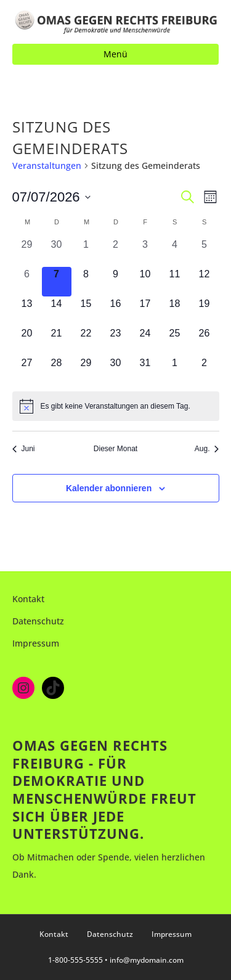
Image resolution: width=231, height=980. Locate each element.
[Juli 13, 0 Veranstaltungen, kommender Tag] (27, 311)
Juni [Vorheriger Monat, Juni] (24, 449)
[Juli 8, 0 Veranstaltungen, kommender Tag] (86, 282)
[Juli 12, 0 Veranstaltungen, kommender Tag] (205, 282)
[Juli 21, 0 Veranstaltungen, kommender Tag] (57, 341)
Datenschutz (38, 621)
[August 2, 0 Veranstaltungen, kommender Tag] (205, 370)
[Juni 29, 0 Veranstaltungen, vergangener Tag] (27, 252)
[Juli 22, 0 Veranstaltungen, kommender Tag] (86, 341)
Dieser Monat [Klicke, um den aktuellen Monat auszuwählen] (115, 449)
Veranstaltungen (47, 165)
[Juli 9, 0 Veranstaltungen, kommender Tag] (116, 282)
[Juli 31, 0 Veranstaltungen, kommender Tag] (145, 370)
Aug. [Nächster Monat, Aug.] (207, 449)
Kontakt (28, 599)
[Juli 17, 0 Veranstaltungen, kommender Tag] (145, 311)
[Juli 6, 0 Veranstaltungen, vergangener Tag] (27, 282)
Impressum (36, 643)
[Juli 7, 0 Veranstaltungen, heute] (57, 282)
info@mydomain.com (147, 960)
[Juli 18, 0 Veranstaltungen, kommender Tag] (175, 311)
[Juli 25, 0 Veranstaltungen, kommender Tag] (175, 341)
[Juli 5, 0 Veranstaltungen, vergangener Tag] (205, 252)
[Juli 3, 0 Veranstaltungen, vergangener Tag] (145, 252)
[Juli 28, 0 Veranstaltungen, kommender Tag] (57, 370)
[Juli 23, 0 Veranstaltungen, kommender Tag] (116, 341)
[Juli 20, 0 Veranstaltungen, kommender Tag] (27, 341)
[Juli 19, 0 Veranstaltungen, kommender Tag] (205, 311)
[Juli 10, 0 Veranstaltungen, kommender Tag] (145, 282)
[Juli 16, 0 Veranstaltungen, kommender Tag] (116, 311)
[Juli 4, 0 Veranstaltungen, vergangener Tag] (175, 252)
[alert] (116, 406)
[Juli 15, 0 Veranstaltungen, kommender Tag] (86, 311)
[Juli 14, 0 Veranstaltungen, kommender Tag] (57, 311)
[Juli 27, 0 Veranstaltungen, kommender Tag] (27, 370)
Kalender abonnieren (109, 488)
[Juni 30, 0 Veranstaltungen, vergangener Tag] (57, 252)
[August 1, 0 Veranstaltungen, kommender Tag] (175, 370)
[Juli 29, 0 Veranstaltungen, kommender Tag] (86, 370)
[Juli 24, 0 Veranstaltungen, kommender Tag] (145, 341)
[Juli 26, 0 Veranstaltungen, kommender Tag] (205, 341)
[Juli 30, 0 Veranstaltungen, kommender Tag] (116, 370)
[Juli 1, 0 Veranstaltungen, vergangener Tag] (86, 252)
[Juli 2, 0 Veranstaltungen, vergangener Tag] (116, 252)
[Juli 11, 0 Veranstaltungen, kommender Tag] (175, 282)
